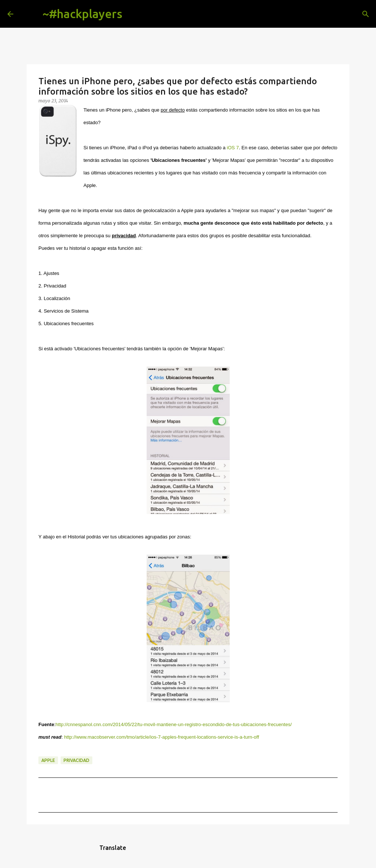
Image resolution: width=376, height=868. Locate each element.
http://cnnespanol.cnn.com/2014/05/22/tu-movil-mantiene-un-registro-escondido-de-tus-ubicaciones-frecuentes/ (174, 724)
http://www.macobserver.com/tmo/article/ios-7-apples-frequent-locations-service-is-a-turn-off (161, 737)
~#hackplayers (82, 14)
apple (48, 760)
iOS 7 (233, 148)
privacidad (76, 760)
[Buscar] (134, 14)
